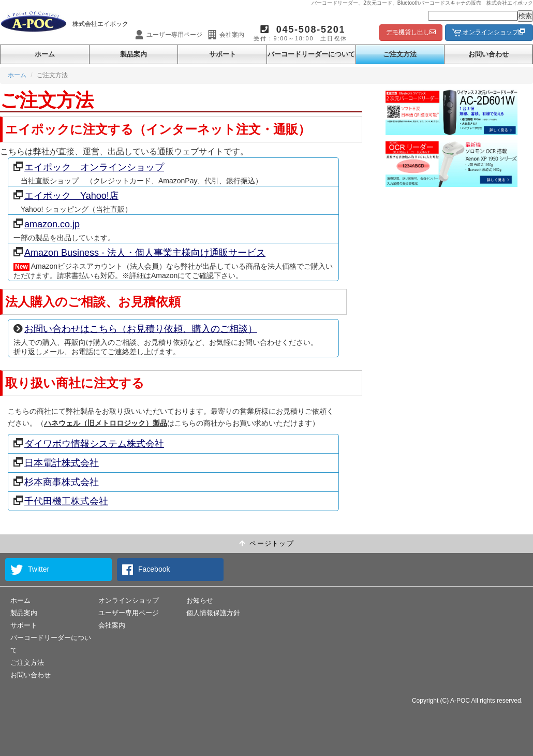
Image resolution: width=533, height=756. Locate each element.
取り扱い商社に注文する (75, 383)
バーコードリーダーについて (311, 54)
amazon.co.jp (47, 224)
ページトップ (266, 543)
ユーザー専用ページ (129, 613)
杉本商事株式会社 (56, 482)
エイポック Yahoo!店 (66, 195)
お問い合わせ (488, 54)
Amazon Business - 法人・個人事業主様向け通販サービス (139, 252)
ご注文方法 (400, 54)
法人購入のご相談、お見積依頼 (93, 302)
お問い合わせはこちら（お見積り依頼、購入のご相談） (135, 329)
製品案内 (134, 54)
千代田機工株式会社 (61, 501)
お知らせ (200, 600)
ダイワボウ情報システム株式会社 (89, 444)
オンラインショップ (489, 33)
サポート (223, 54)
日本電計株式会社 (56, 463)
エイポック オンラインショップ (89, 167)
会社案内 (112, 625)
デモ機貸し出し (411, 32)
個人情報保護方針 (213, 613)
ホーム (45, 54)
